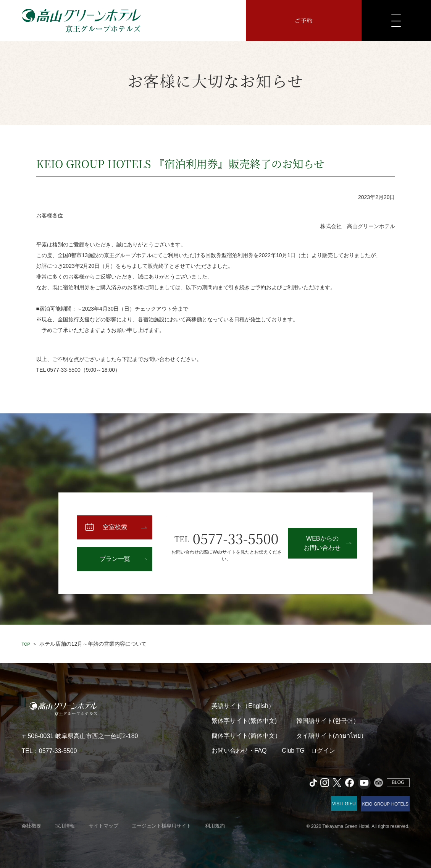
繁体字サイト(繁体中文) (244, 721)
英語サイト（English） (243, 706)
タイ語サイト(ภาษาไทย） (332, 736)
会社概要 (31, 826)
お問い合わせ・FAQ (239, 751)
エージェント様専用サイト (161, 826)
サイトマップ (103, 826)
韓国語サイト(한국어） (328, 721)
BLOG (398, 782)
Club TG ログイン (308, 751)
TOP (26, 644)
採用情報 (65, 826)
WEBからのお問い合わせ (322, 543)
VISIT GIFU (344, 804)
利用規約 (215, 826)
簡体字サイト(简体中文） (246, 736)
